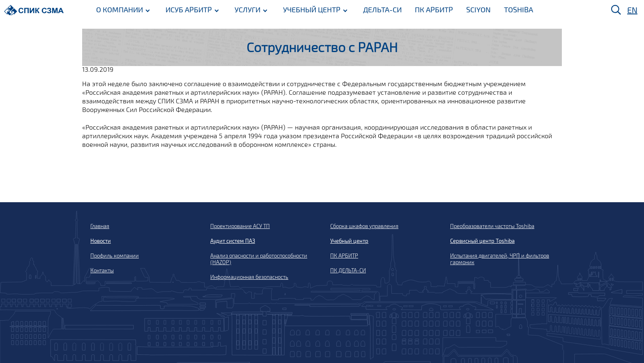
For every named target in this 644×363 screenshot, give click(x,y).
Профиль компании (115, 256)
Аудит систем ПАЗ (233, 241)
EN (632, 10)
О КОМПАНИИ (120, 9)
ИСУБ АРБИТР (189, 9)
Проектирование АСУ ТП (240, 226)
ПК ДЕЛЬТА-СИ (348, 270)
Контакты (102, 270)
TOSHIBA (519, 9)
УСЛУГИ (247, 9)
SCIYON (478, 9)
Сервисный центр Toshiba (482, 241)
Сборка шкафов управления (364, 226)
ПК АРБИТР (434, 9)
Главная (100, 226)
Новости (101, 241)
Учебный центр (349, 241)
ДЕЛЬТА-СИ (382, 9)
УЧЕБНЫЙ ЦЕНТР (312, 9)
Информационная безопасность (249, 277)
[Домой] (34, 10)
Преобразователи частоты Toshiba (492, 226)
